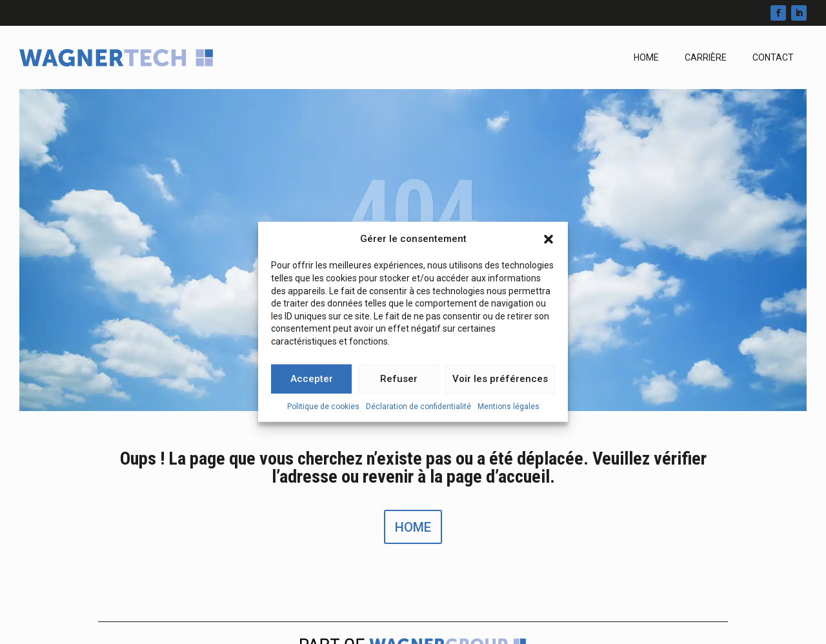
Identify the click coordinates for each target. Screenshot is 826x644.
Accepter (312, 383)
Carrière (706, 57)
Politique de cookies (323, 410)
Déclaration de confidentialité (418, 410)
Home (646, 57)
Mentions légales (509, 410)
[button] (549, 243)
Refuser (399, 383)
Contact (773, 57)
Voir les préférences (500, 383)
